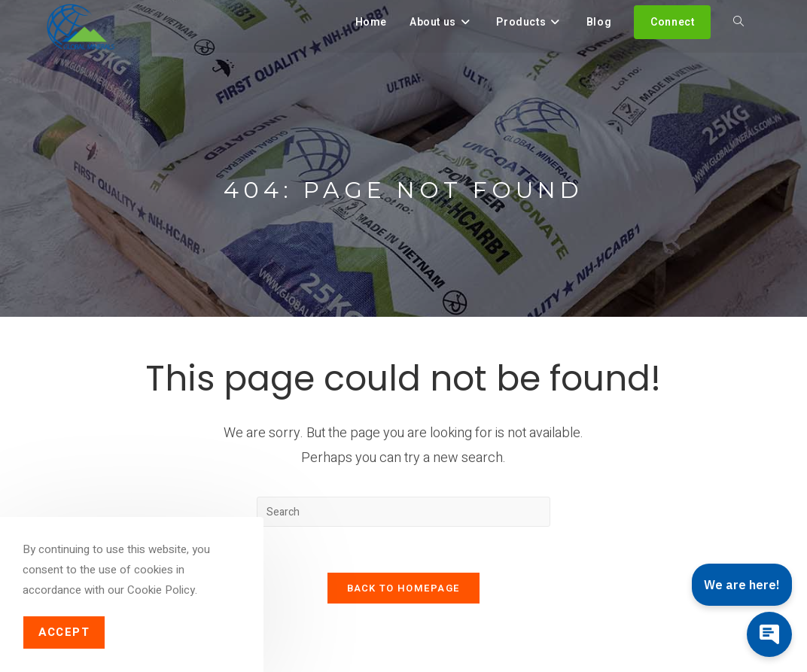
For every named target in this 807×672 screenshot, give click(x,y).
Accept (64, 632)
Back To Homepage (404, 588)
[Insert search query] (403, 512)
